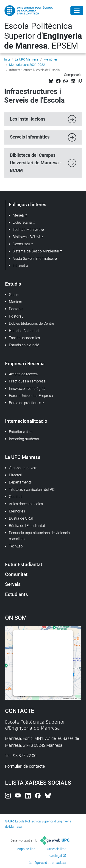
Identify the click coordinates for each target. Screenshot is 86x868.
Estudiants (17, 594)
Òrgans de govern (23, 468)
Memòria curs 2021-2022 (27, 65)
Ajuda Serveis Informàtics (33, 259)
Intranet (19, 266)
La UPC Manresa (27, 59)
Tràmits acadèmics (24, 338)
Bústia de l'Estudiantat (27, 526)
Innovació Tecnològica (27, 389)
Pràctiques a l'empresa (27, 381)
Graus (14, 295)
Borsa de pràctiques (25, 403)
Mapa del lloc (26, 849)
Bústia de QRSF (21, 518)
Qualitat (15, 497)
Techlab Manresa (27, 230)
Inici (7, 59)
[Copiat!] (80, 81)
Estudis (13, 284)
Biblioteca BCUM (26, 237)
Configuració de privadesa (47, 863)
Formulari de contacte (25, 766)
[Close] (77, 11)
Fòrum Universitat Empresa (31, 396)
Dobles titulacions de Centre (31, 323)
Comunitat (16, 574)
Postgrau (16, 316)
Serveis (13, 584)
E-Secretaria (22, 222)
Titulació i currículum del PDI (32, 490)
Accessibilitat (56, 849)
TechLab (16, 546)
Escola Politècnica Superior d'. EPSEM (43, 36)
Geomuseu (21, 244)
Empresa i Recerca (25, 363)
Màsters (15, 302)
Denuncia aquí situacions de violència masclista (39, 536)
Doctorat (16, 309)
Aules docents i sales (26, 504)
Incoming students (24, 439)
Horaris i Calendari (24, 331)
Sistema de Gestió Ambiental (36, 251)
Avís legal (55, 856)
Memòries (51, 59)
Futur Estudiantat (24, 564)
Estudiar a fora (21, 432)
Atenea (18, 215)
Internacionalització (26, 421)
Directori (16, 475)
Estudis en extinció (24, 345)
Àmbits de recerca (23, 374)
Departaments (20, 482)
